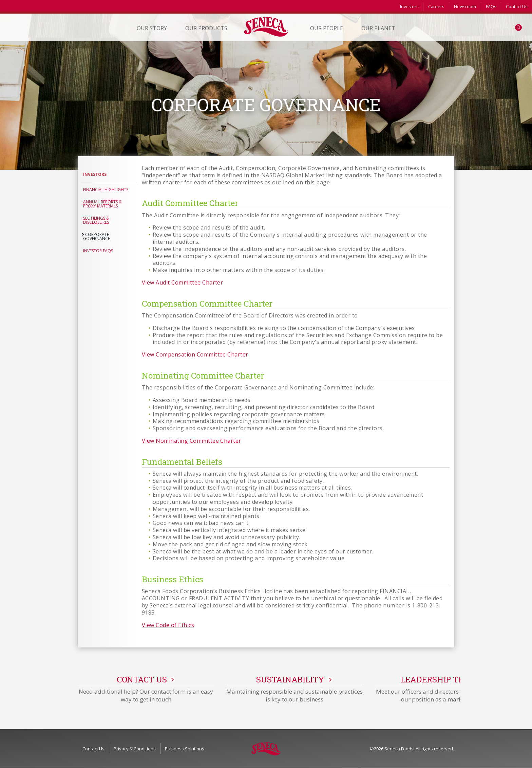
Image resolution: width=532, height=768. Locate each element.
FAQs (491, 7)
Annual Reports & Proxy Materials (102, 204)
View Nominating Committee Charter (192, 441)
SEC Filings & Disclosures (96, 220)
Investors (409, 7)
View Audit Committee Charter (182, 282)
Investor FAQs (98, 251)
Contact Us (517, 7)
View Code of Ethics (168, 625)
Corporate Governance (97, 236)
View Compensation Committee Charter (195, 354)
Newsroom (465, 7)
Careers (436, 7)
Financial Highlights (106, 190)
